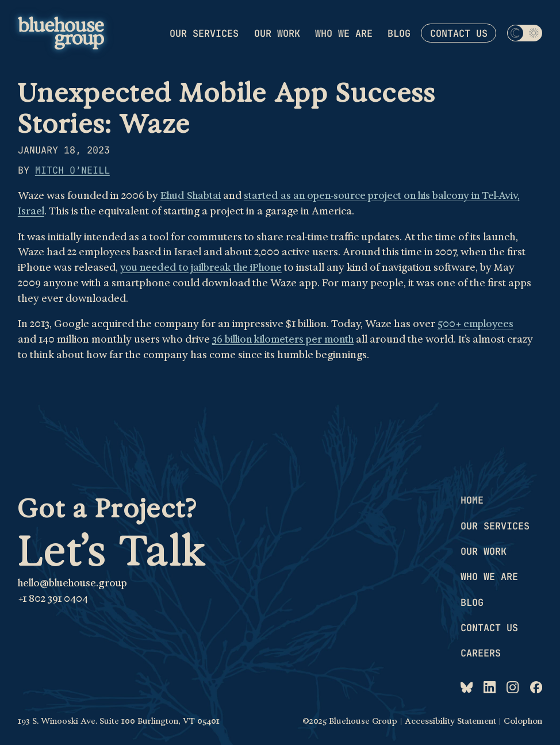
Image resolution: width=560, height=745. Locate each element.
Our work (277, 33)
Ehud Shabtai (191, 195)
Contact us (459, 33)
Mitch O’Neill (72, 170)
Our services (204, 33)
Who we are (344, 33)
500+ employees (475, 324)
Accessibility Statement (450, 721)
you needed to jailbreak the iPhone (201, 267)
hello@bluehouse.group (72, 583)
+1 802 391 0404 (53, 598)
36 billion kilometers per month (283, 339)
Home (472, 500)
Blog (399, 33)
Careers (481, 653)
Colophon (523, 721)
